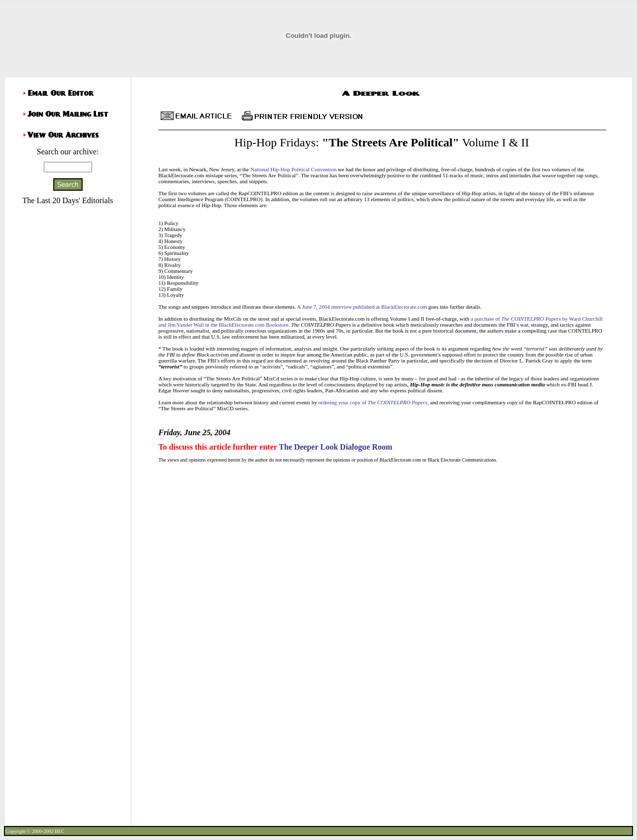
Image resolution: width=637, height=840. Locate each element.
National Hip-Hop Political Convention (293, 169)
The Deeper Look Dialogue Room (335, 447)
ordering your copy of (373, 402)
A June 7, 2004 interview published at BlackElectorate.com (362, 307)
